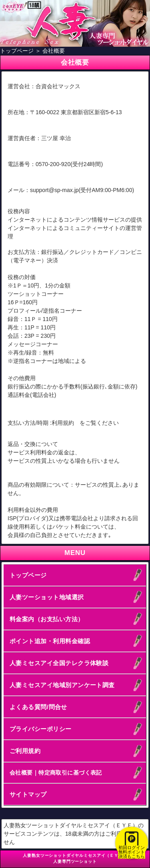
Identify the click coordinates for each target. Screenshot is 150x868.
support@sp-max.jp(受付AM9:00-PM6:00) (82, 190)
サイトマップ (28, 794)
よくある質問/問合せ (38, 707)
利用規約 (63, 423)
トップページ (28, 575)
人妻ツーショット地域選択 (47, 597)
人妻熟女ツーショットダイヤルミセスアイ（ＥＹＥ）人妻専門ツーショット (75, 858)
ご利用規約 (25, 751)
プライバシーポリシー (41, 729)
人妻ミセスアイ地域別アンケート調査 (62, 685)
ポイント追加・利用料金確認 (50, 641)
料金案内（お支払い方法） (47, 619)
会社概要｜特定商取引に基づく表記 (56, 773)
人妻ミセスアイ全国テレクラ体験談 (59, 663)
